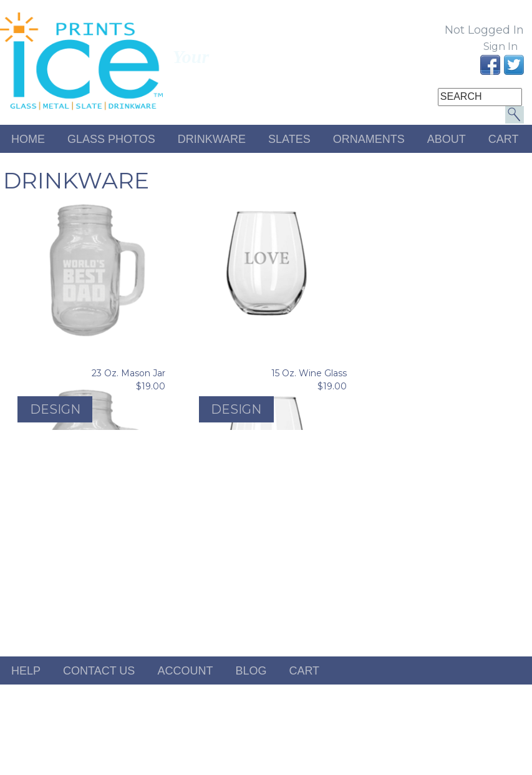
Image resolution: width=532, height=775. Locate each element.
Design (55, 409)
